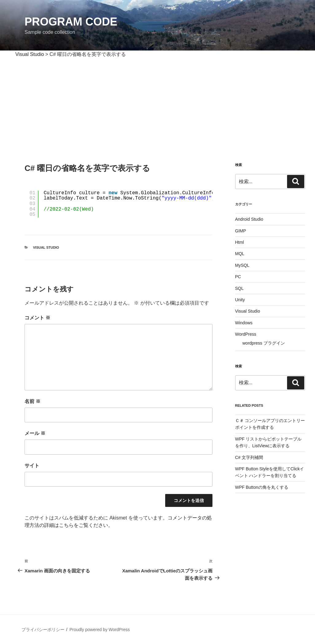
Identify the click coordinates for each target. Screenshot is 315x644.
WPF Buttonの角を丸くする (262, 487)
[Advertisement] (157, 104)
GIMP (241, 231)
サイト (32, 466)
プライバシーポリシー (43, 630)
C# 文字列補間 (249, 457)
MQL (240, 254)
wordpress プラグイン (264, 343)
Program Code (71, 22)
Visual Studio (46, 247)
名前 (33, 401)
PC (238, 277)
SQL (239, 288)
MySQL (242, 265)
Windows (244, 323)
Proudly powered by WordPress (100, 630)
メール (35, 433)
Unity (240, 300)
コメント (37, 318)
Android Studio (249, 219)
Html (240, 242)
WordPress (246, 334)
